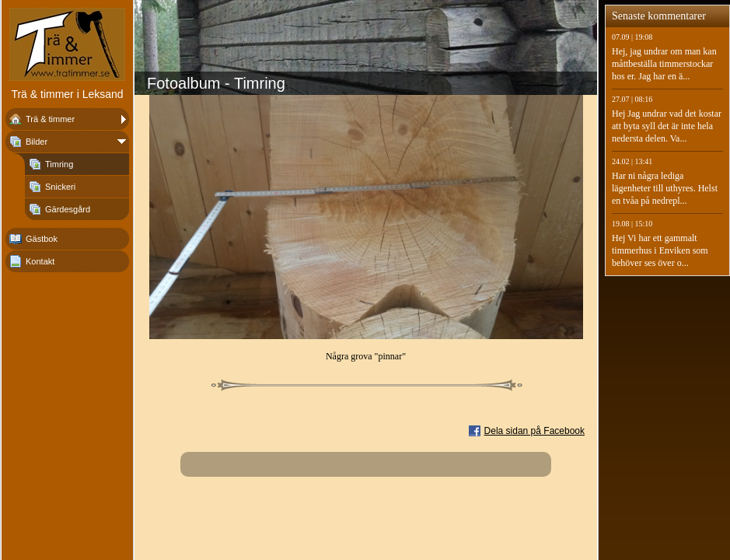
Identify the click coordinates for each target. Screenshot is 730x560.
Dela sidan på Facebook (534, 431)
